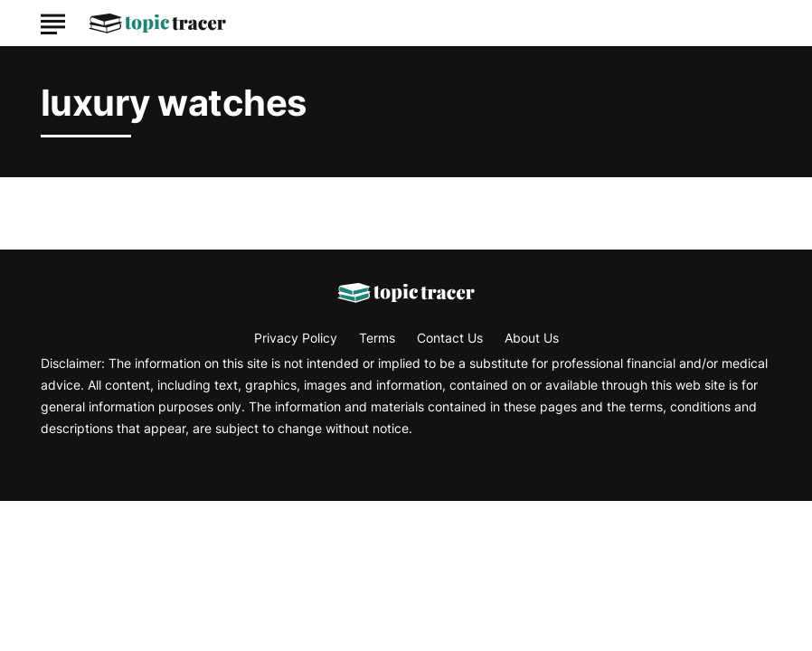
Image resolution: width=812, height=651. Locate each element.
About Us (532, 338)
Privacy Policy (296, 338)
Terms (377, 338)
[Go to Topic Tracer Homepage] (157, 24)
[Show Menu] (53, 22)
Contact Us (450, 338)
